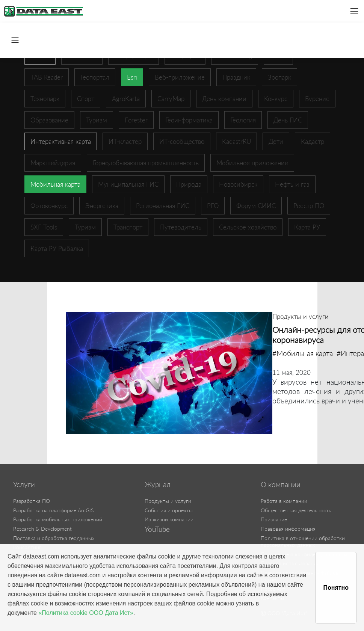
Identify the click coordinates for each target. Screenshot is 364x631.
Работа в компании (284, 501)
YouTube (157, 529)
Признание (274, 519)
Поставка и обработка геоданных (54, 538)
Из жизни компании (169, 519)
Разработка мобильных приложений (58, 519)
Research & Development (42, 529)
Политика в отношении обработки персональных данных (303, 542)
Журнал (158, 485)
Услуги (24, 485)
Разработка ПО (32, 501)
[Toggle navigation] (354, 11)
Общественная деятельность (296, 510)
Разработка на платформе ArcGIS (53, 510)
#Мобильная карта (303, 353)
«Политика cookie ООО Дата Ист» (86, 613)
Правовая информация (288, 529)
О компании (281, 485)
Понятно (336, 588)
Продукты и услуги (168, 501)
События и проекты (169, 510)
